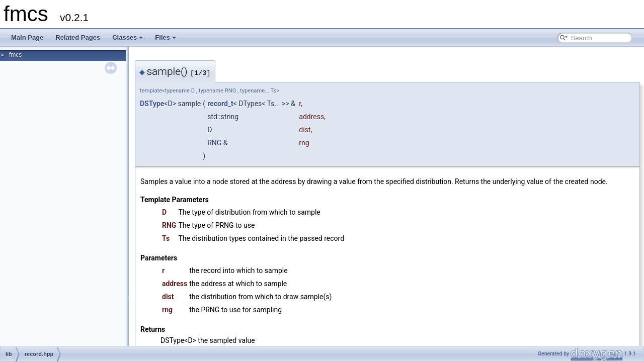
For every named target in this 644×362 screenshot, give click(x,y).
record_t (220, 104)
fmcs (15, 55)
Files (166, 37)
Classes (128, 37)
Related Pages (78, 37)
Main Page (27, 37)
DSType (152, 104)
